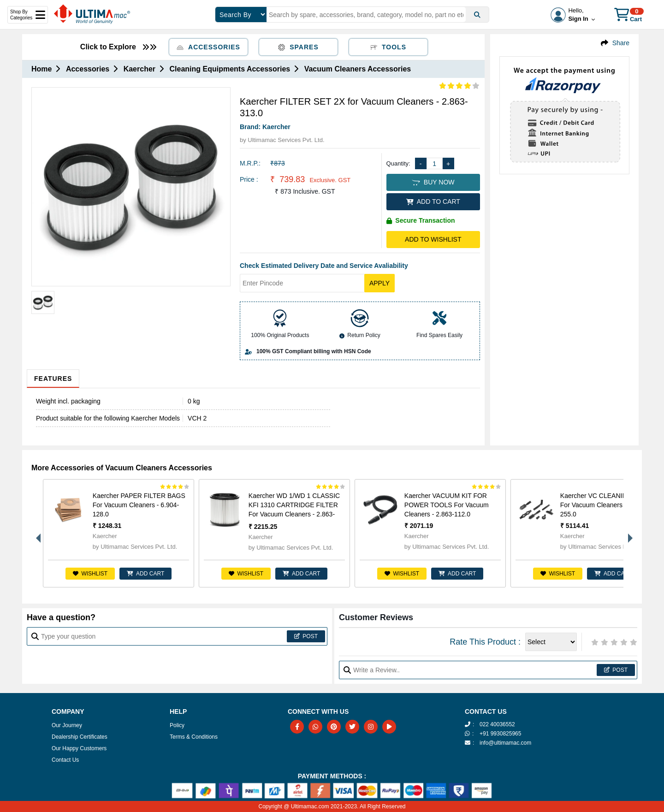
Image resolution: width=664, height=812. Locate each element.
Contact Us (65, 760)
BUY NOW (433, 182)
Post (306, 636)
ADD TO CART (433, 202)
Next (628, 533)
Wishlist (90, 574)
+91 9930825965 (500, 734)
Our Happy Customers (79, 748)
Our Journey (67, 725)
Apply (379, 283)
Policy (177, 725)
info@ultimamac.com (505, 743)
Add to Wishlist (433, 239)
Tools (388, 47)
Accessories (208, 47)
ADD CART (145, 574)
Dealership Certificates (80, 737)
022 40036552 (497, 724)
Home (41, 69)
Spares (298, 47)
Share (621, 43)
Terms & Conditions (194, 737)
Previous (36, 533)
